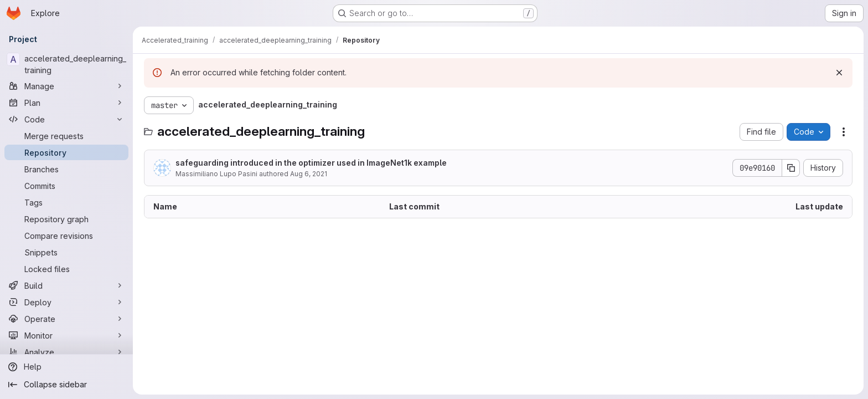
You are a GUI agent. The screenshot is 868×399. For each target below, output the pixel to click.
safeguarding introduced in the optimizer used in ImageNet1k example (311, 163)
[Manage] (66, 86)
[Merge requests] (66, 136)
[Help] (66, 367)
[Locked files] (66, 269)
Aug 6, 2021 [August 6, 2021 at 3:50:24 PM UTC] (309, 174)
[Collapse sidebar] (66, 385)
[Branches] (66, 169)
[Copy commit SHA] (791, 168)
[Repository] (66, 152)
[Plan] (66, 103)
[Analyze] (66, 352)
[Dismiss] (839, 73)
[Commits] (66, 186)
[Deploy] (66, 302)
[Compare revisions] (66, 236)
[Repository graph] (66, 219)
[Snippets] (66, 252)
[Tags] (66, 202)
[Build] (66, 285)
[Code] (66, 119)
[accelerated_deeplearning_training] (66, 64)
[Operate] (66, 319)
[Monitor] (66, 335)
